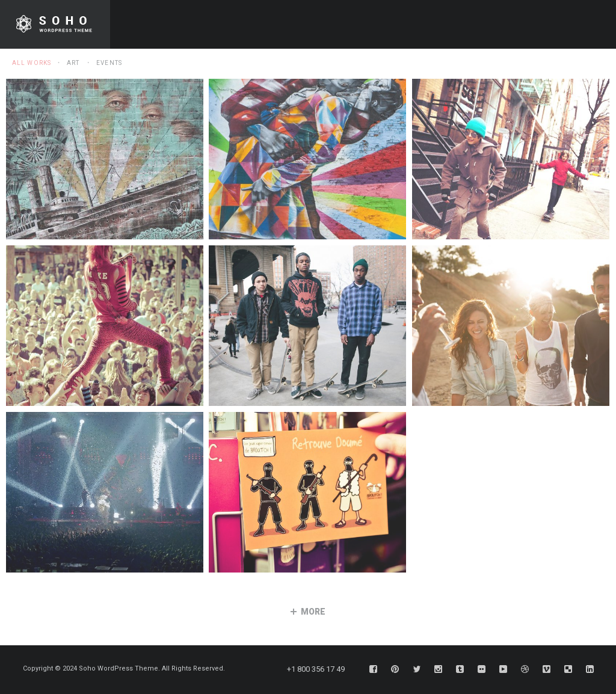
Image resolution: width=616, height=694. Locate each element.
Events (109, 63)
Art (73, 63)
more (308, 612)
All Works (32, 63)
